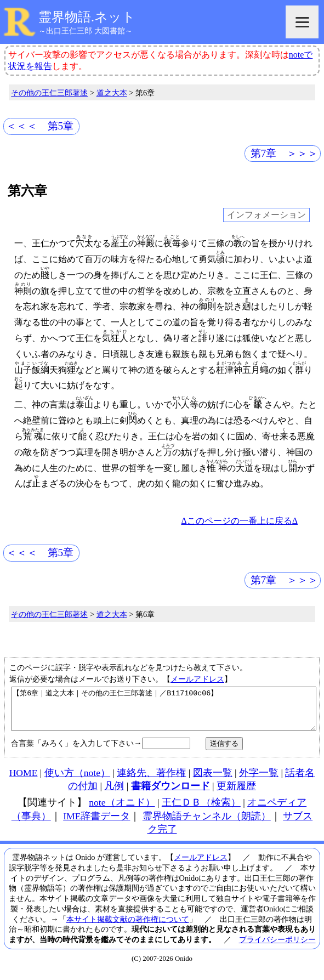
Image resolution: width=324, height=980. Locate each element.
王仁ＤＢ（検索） (201, 811)
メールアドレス (197, 679)
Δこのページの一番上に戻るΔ (239, 521)
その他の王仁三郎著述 (49, 93)
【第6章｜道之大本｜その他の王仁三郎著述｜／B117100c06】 (164, 713)
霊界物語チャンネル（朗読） (207, 824)
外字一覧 (259, 781)
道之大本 (112, 93)
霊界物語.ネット (87, 17)
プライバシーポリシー (277, 948)
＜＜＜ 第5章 (40, 126)
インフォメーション (266, 215)
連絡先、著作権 (151, 781)
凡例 (114, 794)
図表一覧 (213, 781)
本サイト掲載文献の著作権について (128, 927)
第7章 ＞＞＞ (285, 153)
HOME (24, 781)
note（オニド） (122, 811)
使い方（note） (77, 781)
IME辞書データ (96, 824)
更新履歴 (236, 794)
